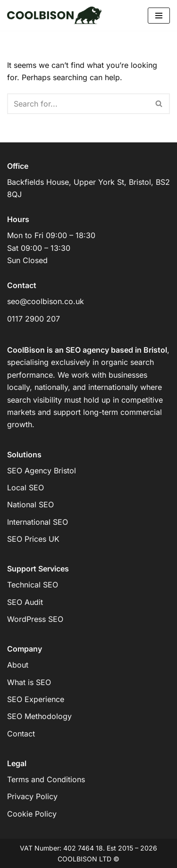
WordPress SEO (35, 619)
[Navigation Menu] (159, 16)
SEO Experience (36, 699)
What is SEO (29, 682)
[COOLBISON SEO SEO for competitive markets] (54, 15)
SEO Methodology (39, 716)
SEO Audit (25, 602)
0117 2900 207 (34, 319)
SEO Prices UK (33, 539)
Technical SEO (33, 585)
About (18, 665)
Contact (21, 734)
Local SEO (25, 488)
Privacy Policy (32, 796)
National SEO (30, 504)
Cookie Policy (32, 814)
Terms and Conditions (46, 779)
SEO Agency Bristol (42, 471)
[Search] (78, 104)
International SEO (38, 522)
